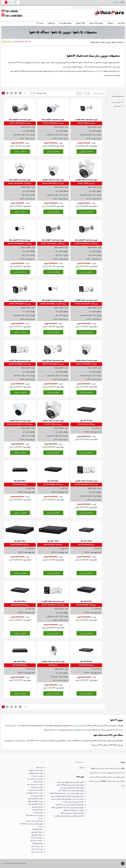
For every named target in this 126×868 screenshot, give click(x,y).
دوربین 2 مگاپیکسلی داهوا (36, 798)
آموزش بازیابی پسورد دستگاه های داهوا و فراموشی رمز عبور (68, 796)
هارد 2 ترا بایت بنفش (37, 849)
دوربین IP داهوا (10, 726)
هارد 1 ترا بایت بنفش (37, 846)
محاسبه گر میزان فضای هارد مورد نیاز (73, 802)
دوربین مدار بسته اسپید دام (35, 779)
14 (20, 93)
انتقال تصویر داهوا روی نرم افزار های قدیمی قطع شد (69, 816)
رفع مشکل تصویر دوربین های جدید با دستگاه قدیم (70, 805)
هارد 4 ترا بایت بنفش (37, 852)
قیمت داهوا (40, 767)
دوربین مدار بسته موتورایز (36, 770)
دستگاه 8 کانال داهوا (37, 835)
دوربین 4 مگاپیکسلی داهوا (36, 804)
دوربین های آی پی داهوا (77, 726)
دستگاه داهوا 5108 (38, 843)
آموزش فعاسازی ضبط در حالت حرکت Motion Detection (67, 793)
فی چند (41, 827)
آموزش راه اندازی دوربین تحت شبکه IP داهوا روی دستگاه (68, 807)
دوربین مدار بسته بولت (37, 787)
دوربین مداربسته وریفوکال (36, 773)
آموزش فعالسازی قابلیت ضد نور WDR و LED (71, 791)
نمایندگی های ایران (37, 807)
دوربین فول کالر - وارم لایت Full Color (32, 824)
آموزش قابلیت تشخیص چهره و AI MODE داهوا (70, 785)
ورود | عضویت (117, 2)
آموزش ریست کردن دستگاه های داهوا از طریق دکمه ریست (67, 799)
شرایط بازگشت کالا (38, 810)
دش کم (41, 818)
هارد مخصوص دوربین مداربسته (34, 821)
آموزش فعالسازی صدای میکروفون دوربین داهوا (71, 782)
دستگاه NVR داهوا (38, 829)
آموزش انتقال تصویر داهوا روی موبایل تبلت (72, 788)
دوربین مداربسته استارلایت (36, 790)
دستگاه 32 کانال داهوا (37, 841)
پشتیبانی (81, 767)
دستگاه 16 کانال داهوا (37, 838)
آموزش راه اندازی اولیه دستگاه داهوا (74, 810)
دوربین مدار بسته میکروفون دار (34, 793)
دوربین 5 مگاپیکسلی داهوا (36, 801)
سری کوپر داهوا (38, 782)
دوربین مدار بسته (116, 102)
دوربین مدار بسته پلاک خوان (35, 784)
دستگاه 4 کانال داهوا (37, 832)
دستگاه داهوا (117, 106)
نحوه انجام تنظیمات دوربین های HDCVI (72, 813)
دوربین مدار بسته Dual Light (34, 815)
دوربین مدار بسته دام (37, 776)
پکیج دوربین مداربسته (37, 796)
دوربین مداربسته (98, 71)
